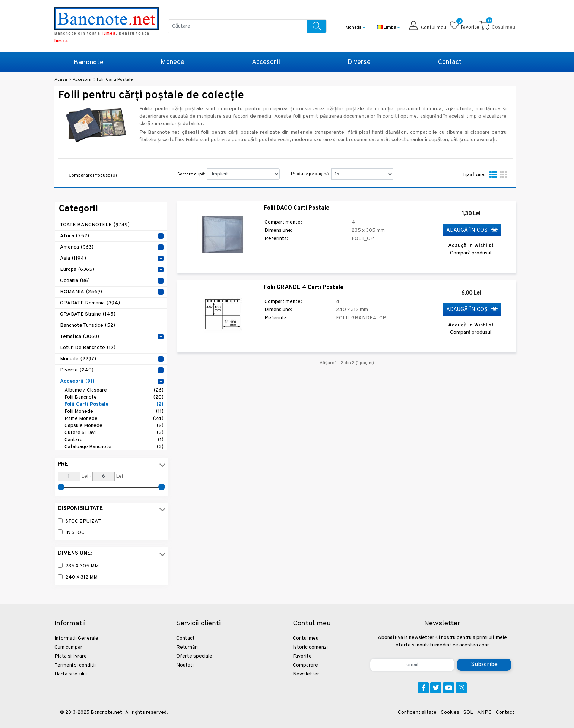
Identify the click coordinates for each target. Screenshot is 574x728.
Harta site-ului (71, 674)
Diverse (359, 62)
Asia (73, 258)
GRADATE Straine (88, 314)
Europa (77, 270)
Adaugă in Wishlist (471, 246)
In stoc (75, 533)
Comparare (305, 665)
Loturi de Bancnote (88, 348)
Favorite (302, 656)
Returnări (187, 647)
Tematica (80, 337)
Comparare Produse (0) (93, 175)
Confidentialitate (417, 713)
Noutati (185, 665)
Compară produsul (471, 253)
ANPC (484, 713)
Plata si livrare (71, 656)
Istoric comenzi (310, 647)
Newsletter (306, 674)
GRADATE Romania (90, 303)
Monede (172, 62)
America (77, 247)
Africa (74, 236)
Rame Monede (114, 419)
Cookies (450, 713)
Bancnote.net (106, 713)
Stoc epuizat (83, 521)
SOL (468, 713)
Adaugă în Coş (472, 230)
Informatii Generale (76, 638)
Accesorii (266, 62)
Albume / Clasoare (114, 390)
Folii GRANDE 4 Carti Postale (304, 288)
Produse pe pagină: (310, 174)
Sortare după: (191, 174)
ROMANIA (81, 292)
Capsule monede (114, 426)
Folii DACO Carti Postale (297, 208)
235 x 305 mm (82, 566)
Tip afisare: (474, 175)
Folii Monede (114, 412)
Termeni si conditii (75, 665)
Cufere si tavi (114, 433)
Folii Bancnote (114, 397)
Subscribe (484, 665)
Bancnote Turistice (88, 325)
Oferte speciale (194, 656)
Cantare (114, 440)
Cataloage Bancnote (114, 447)
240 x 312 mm (81, 577)
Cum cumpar (68, 647)
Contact (450, 62)
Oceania (75, 281)
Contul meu (306, 638)
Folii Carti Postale (114, 404)
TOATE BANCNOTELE (95, 225)
